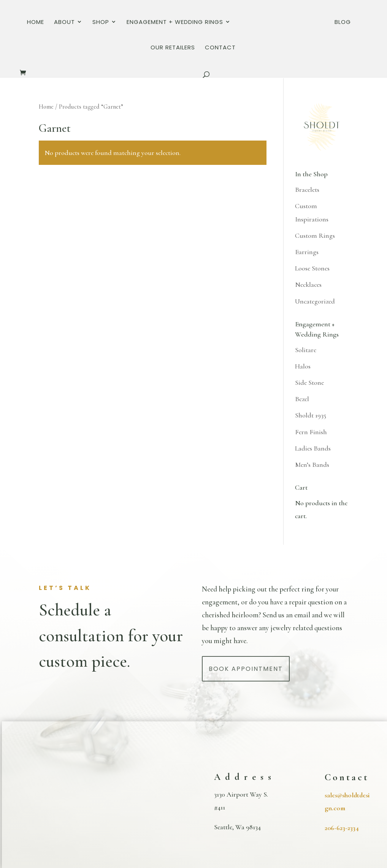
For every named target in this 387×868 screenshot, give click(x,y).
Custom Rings (315, 236)
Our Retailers (340, 24)
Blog (299, 24)
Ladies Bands (313, 448)
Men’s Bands (312, 465)
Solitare (306, 350)
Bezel (302, 399)
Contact (193, 49)
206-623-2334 (342, 828)
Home (25, 24)
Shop (90, 24)
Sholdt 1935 (311, 415)
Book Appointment (246, 669)
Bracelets (307, 190)
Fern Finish (311, 432)
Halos (303, 366)
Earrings (307, 252)
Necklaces (308, 285)
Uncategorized (315, 301)
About (53, 24)
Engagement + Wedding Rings (164, 24)
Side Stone (309, 383)
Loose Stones (312, 268)
